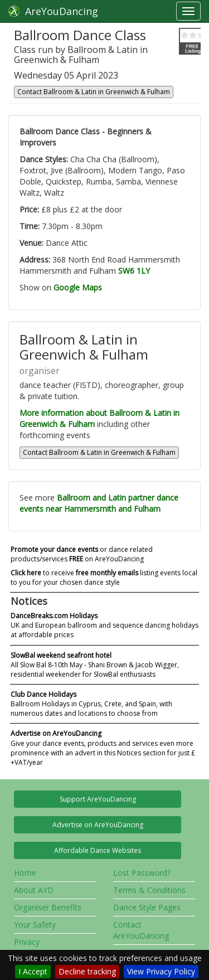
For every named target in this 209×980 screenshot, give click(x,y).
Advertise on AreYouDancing (98, 825)
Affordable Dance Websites (98, 850)
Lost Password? (142, 873)
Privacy (27, 942)
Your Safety (35, 925)
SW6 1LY (134, 271)
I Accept (33, 971)
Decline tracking (87, 971)
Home (25, 873)
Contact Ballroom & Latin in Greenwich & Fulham (94, 92)
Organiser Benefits (48, 907)
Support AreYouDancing (98, 799)
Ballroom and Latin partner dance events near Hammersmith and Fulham (99, 503)
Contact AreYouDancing (141, 930)
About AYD (34, 890)
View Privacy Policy (161, 971)
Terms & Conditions (149, 890)
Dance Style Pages (147, 907)
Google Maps (78, 287)
